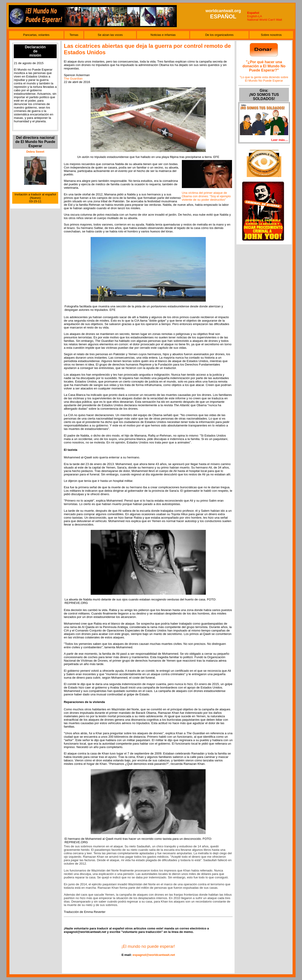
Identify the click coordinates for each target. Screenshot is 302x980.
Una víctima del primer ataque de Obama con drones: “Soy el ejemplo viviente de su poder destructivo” (206, 196)
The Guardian (73, 79)
